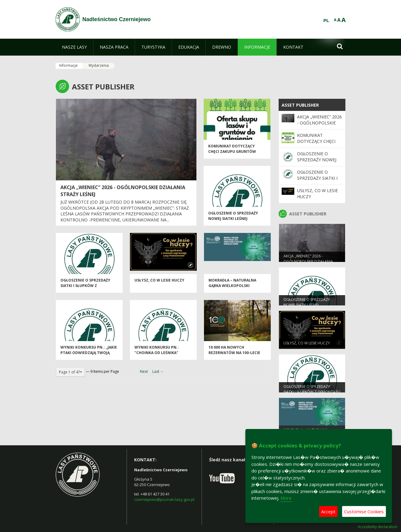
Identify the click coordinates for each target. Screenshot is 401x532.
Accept (328, 511)
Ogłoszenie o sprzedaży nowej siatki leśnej (233, 218)
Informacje (68, 65)
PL (326, 21)
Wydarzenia (99, 65)
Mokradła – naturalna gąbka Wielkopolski (232, 285)
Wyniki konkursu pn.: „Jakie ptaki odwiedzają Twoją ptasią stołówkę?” (89, 355)
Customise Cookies (364, 511)
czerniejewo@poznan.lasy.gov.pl (164, 499)
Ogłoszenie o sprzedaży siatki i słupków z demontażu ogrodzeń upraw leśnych (85, 290)
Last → (158, 371)
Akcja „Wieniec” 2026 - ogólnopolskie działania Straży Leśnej (319, 126)
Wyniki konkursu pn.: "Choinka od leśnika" (157, 352)
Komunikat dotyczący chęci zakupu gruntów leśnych (232, 154)
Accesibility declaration (378, 527)
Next (144, 371)
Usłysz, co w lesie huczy (159, 283)
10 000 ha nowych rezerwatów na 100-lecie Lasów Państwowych (234, 355)
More (286, 498)
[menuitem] (74, 47)
